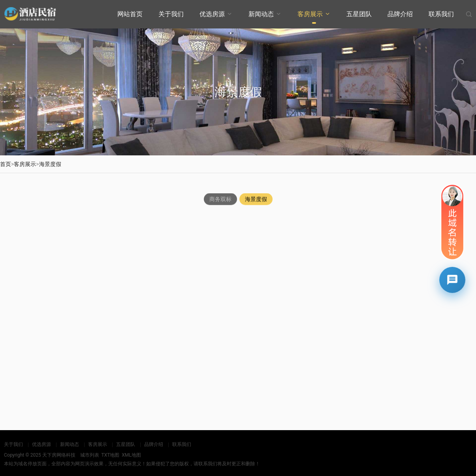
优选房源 (212, 14)
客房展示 (310, 14)
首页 (6, 164)
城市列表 (90, 455)
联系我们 (441, 14)
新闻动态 (261, 14)
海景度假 (50, 164)
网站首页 (130, 14)
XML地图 (131, 455)
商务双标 (220, 200)
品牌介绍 (400, 14)
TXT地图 (110, 455)
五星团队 (359, 14)
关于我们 (171, 14)
